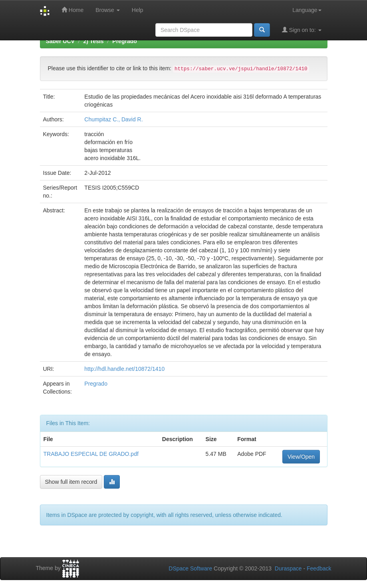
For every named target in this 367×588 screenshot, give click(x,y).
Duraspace (288, 568)
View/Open (301, 457)
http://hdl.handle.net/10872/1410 (124, 369)
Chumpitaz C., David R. (113, 119)
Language (307, 10)
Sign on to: (302, 30)
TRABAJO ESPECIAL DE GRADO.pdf (91, 454)
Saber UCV (60, 41)
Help (138, 10)
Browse (108, 10)
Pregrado (124, 41)
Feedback (319, 568)
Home (72, 10)
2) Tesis (94, 41)
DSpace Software (190, 568)
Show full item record (71, 482)
